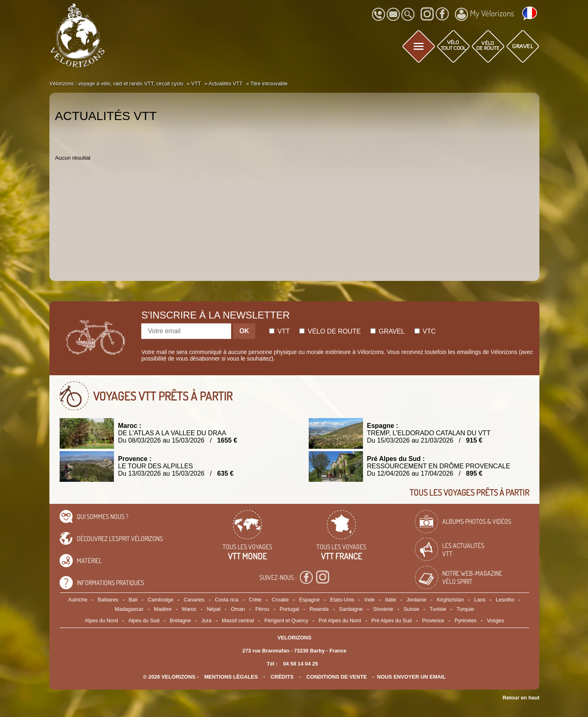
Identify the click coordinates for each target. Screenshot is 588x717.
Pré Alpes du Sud (391, 620)
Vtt (280, 331)
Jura (206, 620)
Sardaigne (351, 609)
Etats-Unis (342, 600)
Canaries (194, 600)
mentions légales (231, 677)
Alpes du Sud (144, 620)
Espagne (309, 600)
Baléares (108, 600)
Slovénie (383, 609)
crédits (282, 677)
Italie (391, 600)
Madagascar (129, 609)
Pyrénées (465, 620)
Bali (133, 600)
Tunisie (438, 609)
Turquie (465, 609)
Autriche (78, 600)
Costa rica (227, 600)
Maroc (189, 609)
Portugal (290, 609)
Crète (255, 600)
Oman (238, 609)
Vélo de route (330, 331)
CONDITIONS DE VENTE (336, 677)
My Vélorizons (484, 14)
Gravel (388, 331)
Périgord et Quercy (286, 620)
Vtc (425, 331)
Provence (433, 620)
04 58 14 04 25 (300, 664)
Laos (480, 600)
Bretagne (180, 620)
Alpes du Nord (101, 620)
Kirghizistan (450, 600)
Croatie (280, 600)
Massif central (238, 620)
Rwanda (319, 609)
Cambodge (161, 600)
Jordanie (416, 600)
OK (244, 331)
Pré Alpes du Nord (340, 620)
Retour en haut (521, 698)
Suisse (411, 609)
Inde (370, 600)
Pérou (262, 609)
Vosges (495, 620)
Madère (163, 609)
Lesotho (505, 600)
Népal (213, 609)
